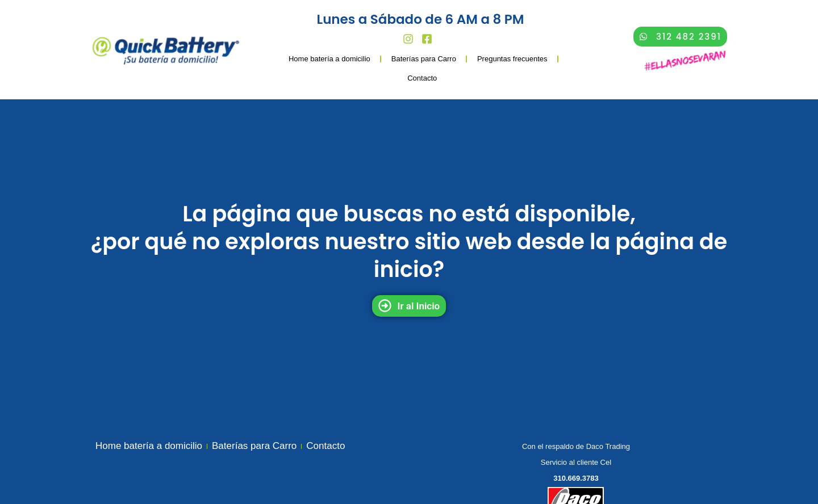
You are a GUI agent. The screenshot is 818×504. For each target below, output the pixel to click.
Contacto (422, 78)
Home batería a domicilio (329, 59)
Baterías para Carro (424, 59)
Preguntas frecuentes (512, 59)
